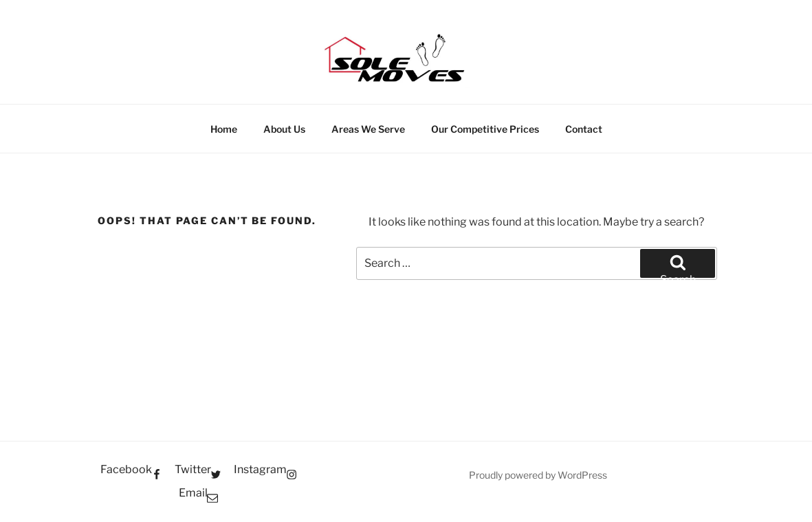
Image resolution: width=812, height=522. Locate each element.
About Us (284, 129)
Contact (584, 129)
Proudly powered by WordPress (538, 475)
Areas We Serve (368, 129)
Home (224, 129)
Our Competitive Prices (485, 129)
